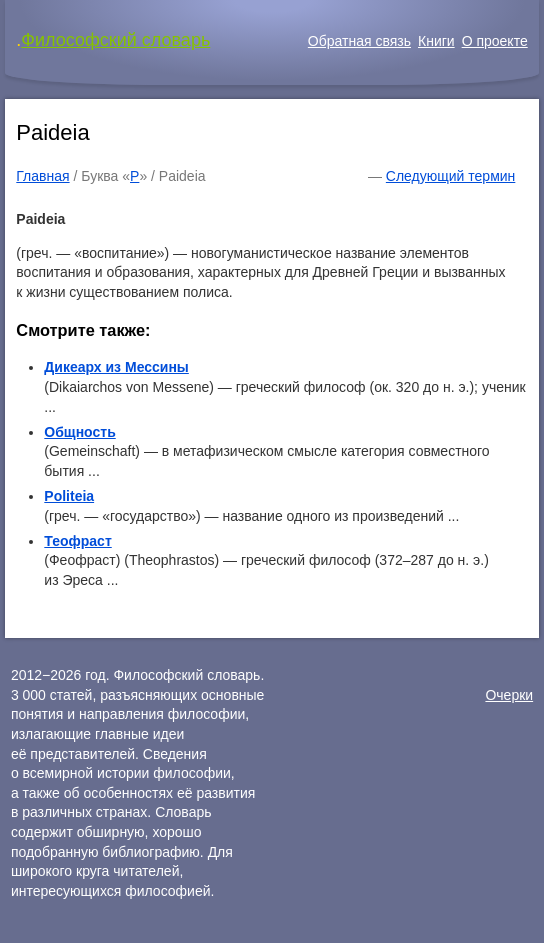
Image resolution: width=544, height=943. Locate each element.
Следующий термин (450, 176)
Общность (79, 432)
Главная (42, 176)
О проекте (495, 41)
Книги (436, 41)
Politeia (69, 496)
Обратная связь (359, 41)
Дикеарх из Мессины (116, 367)
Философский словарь (115, 40)
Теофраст (77, 541)
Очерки (509, 695)
